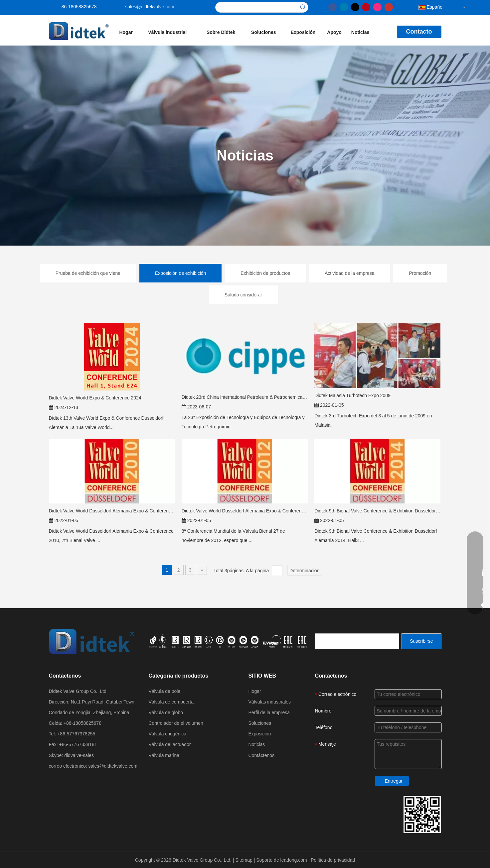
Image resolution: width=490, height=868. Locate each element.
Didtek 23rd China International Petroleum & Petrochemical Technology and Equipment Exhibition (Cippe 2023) (245, 397)
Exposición (260, 734)
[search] (357, 641)
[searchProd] (257, 7)
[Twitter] (355, 7)
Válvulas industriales (270, 702)
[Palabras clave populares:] (303, 7)
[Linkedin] (344, 7)
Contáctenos (262, 755)
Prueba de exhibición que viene (88, 273)
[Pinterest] (366, 7)
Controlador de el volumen (176, 723)
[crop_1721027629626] (228, 641)
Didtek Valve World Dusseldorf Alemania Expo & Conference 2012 (245, 511)
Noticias (257, 744)
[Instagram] (377, 7)
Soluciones (260, 723)
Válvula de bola (165, 691)
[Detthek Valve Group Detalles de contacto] (422, 814)
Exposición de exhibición (180, 273)
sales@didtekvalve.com (150, 7)
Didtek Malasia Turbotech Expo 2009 (352, 395)
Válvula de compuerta (171, 702)
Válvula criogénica (168, 734)
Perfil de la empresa (269, 712)
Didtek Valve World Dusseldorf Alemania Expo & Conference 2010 (112, 511)
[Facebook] (332, 7)
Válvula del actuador (170, 744)
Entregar (394, 781)
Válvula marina (164, 755)
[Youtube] (389, 7)
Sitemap (244, 860)
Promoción (420, 273)
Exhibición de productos (265, 273)
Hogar (255, 691)
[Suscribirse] (421, 641)
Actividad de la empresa (349, 273)
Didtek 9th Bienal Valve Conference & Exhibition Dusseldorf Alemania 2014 (377, 511)
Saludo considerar (243, 295)
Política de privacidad (333, 860)
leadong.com (294, 860)
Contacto (419, 32)
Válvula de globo (166, 712)
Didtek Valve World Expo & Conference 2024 (95, 398)
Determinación (304, 571)
